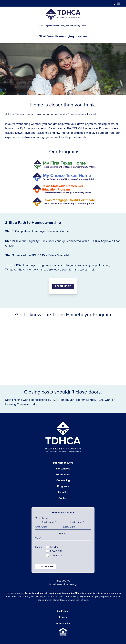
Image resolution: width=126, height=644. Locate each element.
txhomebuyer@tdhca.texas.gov (63, 584)
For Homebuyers (63, 463)
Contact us (46, 567)
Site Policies (63, 611)
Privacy (63, 617)
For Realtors (63, 474)
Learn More (63, 286)
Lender (54, 547)
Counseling (63, 480)
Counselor (56, 555)
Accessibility (63, 623)
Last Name (77, 522)
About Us (63, 492)
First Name (49, 522)
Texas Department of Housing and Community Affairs (53, 593)
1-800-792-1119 (63, 581)
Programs (63, 486)
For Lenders (63, 469)
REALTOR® (56, 551)
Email (63, 533)
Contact (63, 498)
